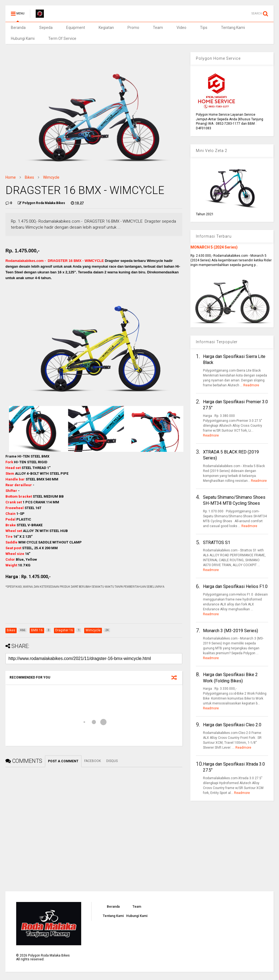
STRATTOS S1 (217, 543)
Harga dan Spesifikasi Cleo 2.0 (232, 725)
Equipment (76, 28)
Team (158, 28)
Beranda (18, 28)
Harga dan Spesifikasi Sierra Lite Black (234, 359)
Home (11, 177)
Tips (204, 28)
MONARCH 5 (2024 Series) (214, 247)
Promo (133, 28)
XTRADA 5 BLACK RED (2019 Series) (231, 455)
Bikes (29, 177)
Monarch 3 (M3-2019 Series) (231, 631)
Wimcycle (51, 177)
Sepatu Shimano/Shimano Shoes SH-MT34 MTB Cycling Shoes (234, 500)
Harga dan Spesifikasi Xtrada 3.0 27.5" (234, 767)
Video (181, 28)
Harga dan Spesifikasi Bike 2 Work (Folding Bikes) (230, 678)
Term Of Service (62, 38)
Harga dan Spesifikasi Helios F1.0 (235, 586)
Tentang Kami (233, 28)
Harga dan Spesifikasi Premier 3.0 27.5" (235, 405)
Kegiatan (106, 28)
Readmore (251, 385)
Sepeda (46, 28)
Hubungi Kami (23, 38)
